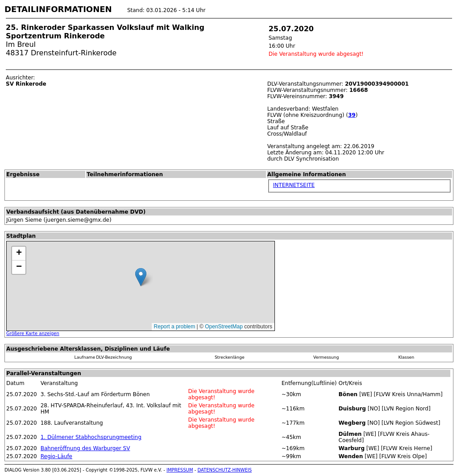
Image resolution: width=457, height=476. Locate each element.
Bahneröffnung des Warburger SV (85, 448)
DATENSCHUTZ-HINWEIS (225, 470)
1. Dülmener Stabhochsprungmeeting (91, 437)
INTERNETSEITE (294, 185)
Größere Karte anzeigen (33, 333)
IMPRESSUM (180, 470)
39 (352, 115)
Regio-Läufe (56, 456)
